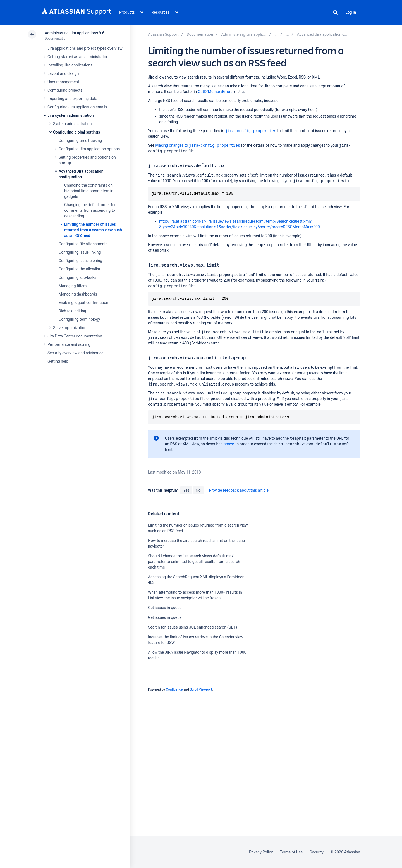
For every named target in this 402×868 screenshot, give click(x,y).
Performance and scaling (69, 344)
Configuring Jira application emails (77, 107)
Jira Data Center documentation (75, 336)
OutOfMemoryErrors (215, 92)
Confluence (174, 689)
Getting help (58, 361)
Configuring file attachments (83, 244)
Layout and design (63, 73)
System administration (72, 124)
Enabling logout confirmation (83, 303)
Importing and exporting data (72, 99)
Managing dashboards (78, 294)
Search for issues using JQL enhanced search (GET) (192, 627)
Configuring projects (65, 90)
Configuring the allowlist (79, 269)
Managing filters (73, 286)
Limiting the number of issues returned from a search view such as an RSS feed (93, 230)
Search (335, 12)
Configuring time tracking (80, 141)
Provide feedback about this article (239, 490)
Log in (351, 12)
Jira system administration (71, 115)
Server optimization (70, 328)
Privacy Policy (261, 852)
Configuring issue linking (80, 252)
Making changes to (198, 145)
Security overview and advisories (75, 353)
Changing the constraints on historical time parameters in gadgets (89, 191)
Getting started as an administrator (77, 57)
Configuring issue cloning (80, 261)
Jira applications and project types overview (85, 48)
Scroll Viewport (201, 689)
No (198, 490)
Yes (186, 490)
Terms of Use (291, 852)
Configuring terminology (79, 319)
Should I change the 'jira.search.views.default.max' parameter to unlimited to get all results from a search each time (194, 562)
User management (63, 82)
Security (317, 852)
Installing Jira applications (70, 65)
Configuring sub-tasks (77, 277)
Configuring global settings (76, 132)
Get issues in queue (165, 608)
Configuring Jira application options (89, 149)
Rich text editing (72, 311)
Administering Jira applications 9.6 (74, 33)
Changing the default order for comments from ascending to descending (90, 210)
